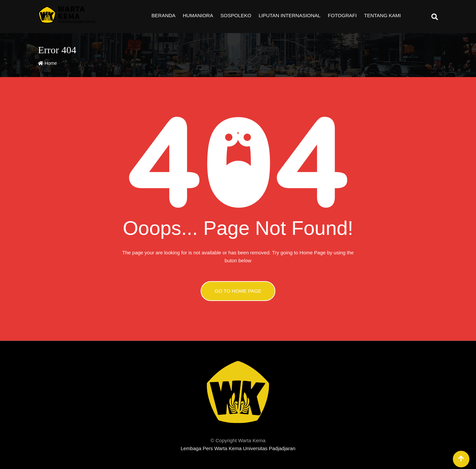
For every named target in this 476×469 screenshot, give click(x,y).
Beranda (163, 15)
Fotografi (342, 15)
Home (47, 63)
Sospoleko (236, 15)
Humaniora (198, 15)
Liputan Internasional (289, 15)
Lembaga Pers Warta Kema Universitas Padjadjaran (238, 448)
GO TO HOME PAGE (238, 291)
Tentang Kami (382, 15)
